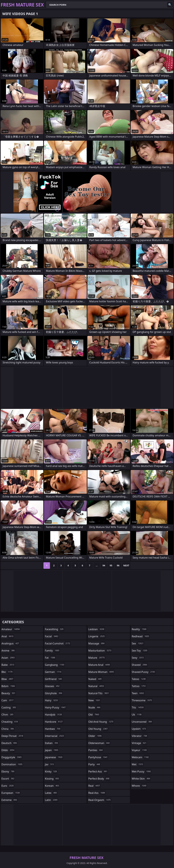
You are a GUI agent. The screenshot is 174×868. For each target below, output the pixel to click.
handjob (54, 715)
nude (95, 707)
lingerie (97, 636)
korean (52, 786)
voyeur (140, 750)
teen (138, 693)
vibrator (140, 736)
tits (138, 707)
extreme (10, 800)
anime (8, 651)
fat (50, 658)
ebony (8, 771)
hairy (52, 700)
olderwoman (99, 743)
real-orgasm (100, 800)
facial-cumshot (58, 643)
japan (52, 750)
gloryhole (54, 693)
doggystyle (12, 757)
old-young (98, 729)
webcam (141, 757)
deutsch (9, 743)
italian (52, 743)
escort (8, 779)
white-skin (141, 779)
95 (111, 565)
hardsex (53, 729)
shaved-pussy (144, 672)
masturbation (100, 651)
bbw (8, 679)
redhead (141, 636)
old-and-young (101, 722)
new (95, 700)
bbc (7, 672)
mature (97, 658)
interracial (55, 736)
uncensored (142, 722)
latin (52, 800)
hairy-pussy (56, 707)
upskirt (139, 729)
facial (52, 636)
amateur (11, 629)
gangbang (55, 665)
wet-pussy (142, 771)
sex (138, 643)
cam (8, 700)
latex (51, 793)
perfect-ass (98, 771)
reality (139, 629)
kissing (52, 779)
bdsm (9, 686)
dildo (8, 750)
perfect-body (99, 779)
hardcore (54, 722)
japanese (54, 757)
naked (95, 679)
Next (126, 565)
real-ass (97, 793)
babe (8, 665)
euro (8, 786)
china (8, 729)
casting (9, 707)
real (95, 786)
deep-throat (13, 736)
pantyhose (98, 757)
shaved (140, 665)
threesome (142, 700)
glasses (53, 686)
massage (97, 643)
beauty (9, 693)
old (94, 715)
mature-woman (102, 672)
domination (12, 764)
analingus (11, 643)
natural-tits (99, 693)
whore (139, 786)
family (52, 651)
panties (96, 750)
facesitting (55, 629)
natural (97, 686)
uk (137, 715)
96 (118, 565)
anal (8, 636)
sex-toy (140, 651)
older (95, 736)
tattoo (139, 686)
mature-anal (99, 665)
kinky (51, 771)
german (54, 672)
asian (8, 658)
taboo (139, 679)
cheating (10, 722)
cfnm (8, 715)
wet (138, 764)
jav (50, 764)
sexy (138, 658)
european (11, 793)
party (95, 764)
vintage (139, 743)
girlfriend (54, 679)
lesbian (97, 629)
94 (104, 565)
